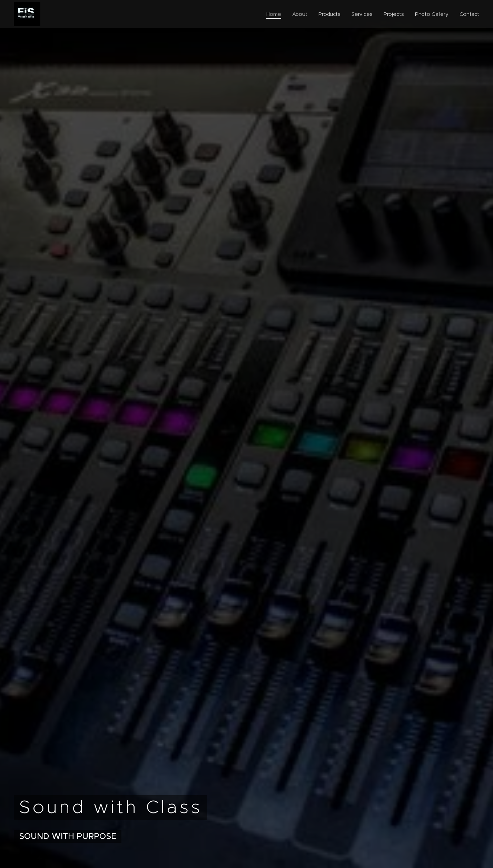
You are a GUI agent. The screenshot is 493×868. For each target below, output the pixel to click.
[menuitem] (273, 14)
